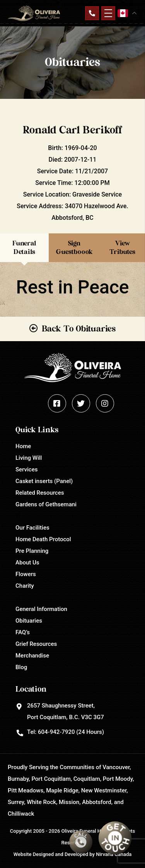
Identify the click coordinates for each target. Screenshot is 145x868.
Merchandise (32, 656)
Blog (21, 667)
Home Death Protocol (43, 539)
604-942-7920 (56, 732)
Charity (25, 586)
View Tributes (122, 248)
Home (23, 446)
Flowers (26, 574)
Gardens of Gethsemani (46, 504)
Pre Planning (32, 551)
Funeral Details (24, 248)
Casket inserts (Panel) (44, 481)
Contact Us (92, 13)
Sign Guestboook (74, 248)
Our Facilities (32, 528)
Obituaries (29, 621)
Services (26, 469)
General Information (41, 609)
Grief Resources (36, 644)
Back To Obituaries (79, 329)
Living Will (29, 458)
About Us (27, 563)
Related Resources (40, 493)
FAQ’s (23, 632)
